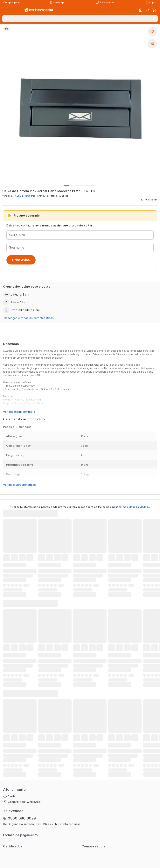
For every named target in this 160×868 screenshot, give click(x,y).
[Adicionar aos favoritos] (152, 31)
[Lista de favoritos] (147, 10)
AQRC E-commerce (25, 196)
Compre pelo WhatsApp (24, 802)
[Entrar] (140, 10)
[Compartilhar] (152, 44)
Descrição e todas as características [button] (29, 318)
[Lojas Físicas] (151, 3)
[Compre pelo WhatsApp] (58, 3)
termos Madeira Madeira (134, 507)
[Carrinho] (154, 10)
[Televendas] (106, 3)
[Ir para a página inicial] (39, 10)
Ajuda (12, 796)
